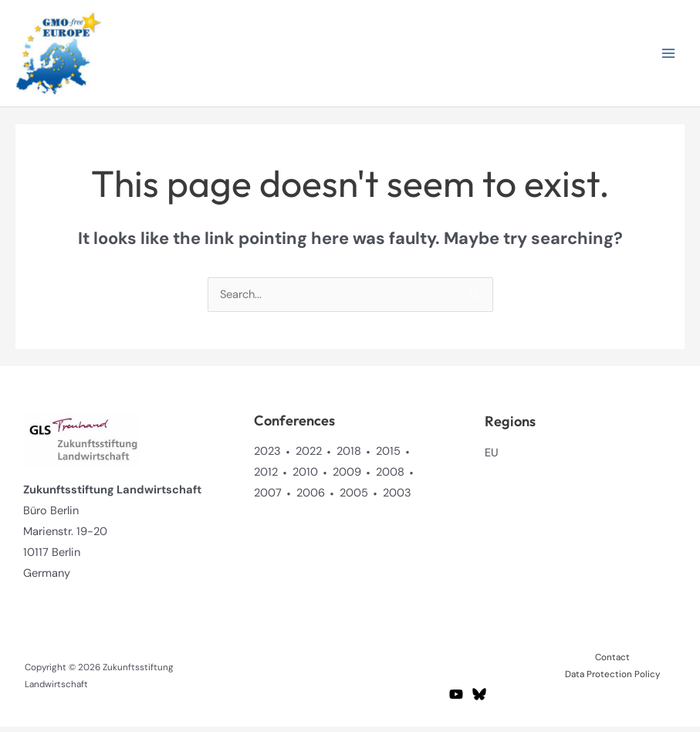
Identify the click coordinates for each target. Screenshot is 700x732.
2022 (309, 456)
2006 (311, 498)
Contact (612, 662)
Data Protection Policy (612, 679)
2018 (349, 456)
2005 (354, 498)
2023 (267, 456)
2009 (347, 477)
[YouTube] (456, 699)
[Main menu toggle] (668, 56)
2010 (305, 477)
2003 (397, 498)
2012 (266, 477)
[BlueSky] (479, 699)
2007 (268, 498)
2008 (390, 477)
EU (492, 457)
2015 (388, 456)
